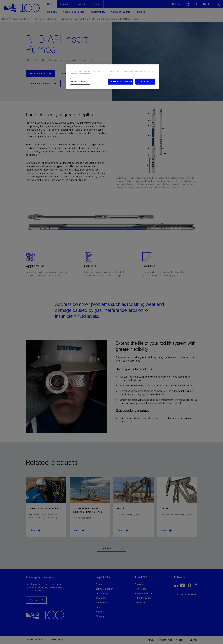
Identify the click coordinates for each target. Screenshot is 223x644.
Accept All (145, 81)
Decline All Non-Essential (121, 81)
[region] (113, 77)
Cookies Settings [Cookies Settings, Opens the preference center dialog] (78, 81)
